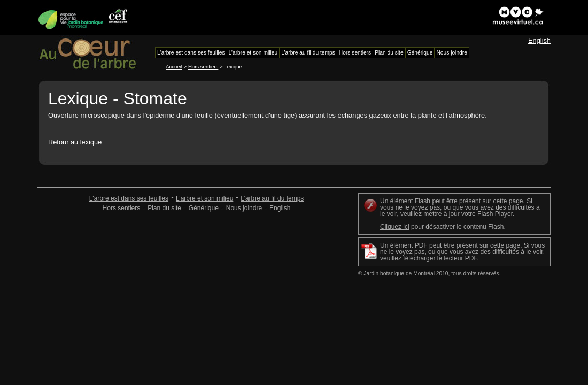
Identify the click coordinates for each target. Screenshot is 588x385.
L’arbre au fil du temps (272, 198)
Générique (204, 208)
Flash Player (495, 214)
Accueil (174, 67)
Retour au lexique (75, 142)
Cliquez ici (395, 227)
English (539, 40)
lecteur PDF (460, 258)
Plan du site (164, 208)
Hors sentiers (203, 67)
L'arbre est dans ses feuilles (129, 198)
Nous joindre (244, 208)
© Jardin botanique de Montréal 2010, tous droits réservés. (429, 274)
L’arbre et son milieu (204, 198)
